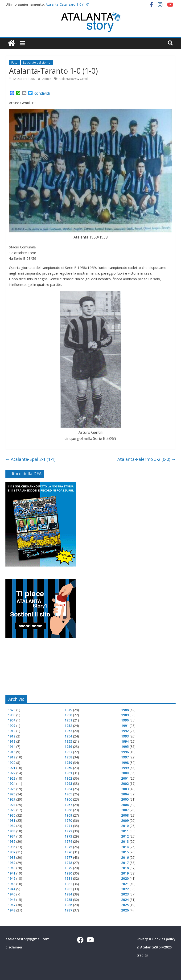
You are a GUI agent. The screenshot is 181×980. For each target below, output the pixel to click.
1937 (12, 852)
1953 (68, 731)
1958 (68, 757)
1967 (68, 805)
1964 (68, 789)
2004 (125, 794)
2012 (125, 836)
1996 (125, 752)
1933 (12, 831)
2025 (125, 905)
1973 (68, 836)
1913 (12, 741)
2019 (125, 873)
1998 (125, 763)
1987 (68, 910)
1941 (12, 873)
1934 (12, 836)
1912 (12, 736)
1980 (68, 873)
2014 (125, 847)
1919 (12, 757)
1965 (68, 794)
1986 (68, 905)
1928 (12, 805)
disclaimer (14, 947)
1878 (12, 710)
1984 (68, 894)
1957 (68, 752)
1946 (12, 900)
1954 (68, 736)
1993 (125, 736)
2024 (125, 900)
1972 (68, 831)
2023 (125, 894)
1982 (68, 884)
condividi (42, 93)
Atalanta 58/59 (68, 79)
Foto (14, 63)
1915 (12, 752)
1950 (68, 715)
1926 (12, 794)
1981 (68, 878)
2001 (125, 778)
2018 (125, 868)
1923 (12, 778)
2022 (125, 889)
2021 (125, 884)
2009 (125, 820)
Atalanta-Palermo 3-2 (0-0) (146, 459)
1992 (125, 731)
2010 (125, 826)
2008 (125, 815)
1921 (12, 768)
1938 (12, 857)
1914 (12, 747)
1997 (125, 757)
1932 (12, 826)
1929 (12, 810)
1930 (12, 815)
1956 (68, 747)
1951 (68, 720)
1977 (68, 857)
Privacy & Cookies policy (156, 939)
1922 (12, 773)
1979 (68, 868)
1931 (12, 820)
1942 (12, 878)
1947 (12, 905)
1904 (12, 720)
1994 (125, 741)
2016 (125, 857)
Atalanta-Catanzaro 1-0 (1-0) (68, 4)
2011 (125, 831)
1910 (12, 731)
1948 (12, 910)
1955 (68, 741)
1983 (68, 889)
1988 (125, 710)
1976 (68, 852)
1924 (12, 784)
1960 (68, 768)
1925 (12, 789)
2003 (125, 789)
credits (142, 955)
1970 (68, 820)
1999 (125, 768)
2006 (125, 805)
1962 (68, 778)
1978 (68, 863)
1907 (12, 726)
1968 (68, 810)
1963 (68, 784)
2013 (125, 841)
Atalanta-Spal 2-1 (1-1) (30, 459)
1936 (12, 847)
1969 (68, 815)
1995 (125, 747)
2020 (125, 878)
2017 (125, 863)
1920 (12, 763)
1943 (12, 884)
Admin (47, 79)
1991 (125, 726)
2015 (125, 852)
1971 (68, 826)
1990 (125, 720)
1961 (68, 773)
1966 (68, 799)
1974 (68, 841)
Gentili (84, 79)
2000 (125, 773)
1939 (12, 863)
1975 (68, 847)
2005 (125, 799)
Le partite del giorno (37, 63)
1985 (68, 900)
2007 (125, 810)
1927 (12, 799)
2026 (125, 910)
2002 (125, 784)
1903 (12, 715)
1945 (12, 894)
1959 (68, 763)
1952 (68, 726)
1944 (12, 889)
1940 (12, 868)
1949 (68, 710)
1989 (125, 715)
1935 (12, 841)
